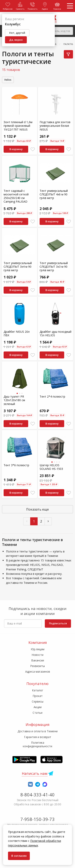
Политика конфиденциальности (37, 744)
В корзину (16, 149)
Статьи (37, 713)
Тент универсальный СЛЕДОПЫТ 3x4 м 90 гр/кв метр (18, 267)
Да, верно (16, 40)
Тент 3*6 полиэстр (16, 465)
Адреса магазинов (38, 672)
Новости (37, 655)
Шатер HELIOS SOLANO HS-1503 (51, 467)
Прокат (38, 696)
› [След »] (48, 521)
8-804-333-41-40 (37, 795)
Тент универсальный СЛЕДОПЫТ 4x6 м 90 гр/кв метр (54, 194)
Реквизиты (37, 666)
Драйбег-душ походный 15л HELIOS (55, 333)
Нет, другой (17, 33)
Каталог (38, 690)
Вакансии (38, 660)
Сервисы (38, 701)
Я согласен (19, 856)
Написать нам (35, 773)
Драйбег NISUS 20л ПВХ (17, 333)
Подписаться (58, 623)
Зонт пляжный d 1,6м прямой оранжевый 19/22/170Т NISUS (18, 126)
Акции (38, 707)
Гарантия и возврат (38, 737)
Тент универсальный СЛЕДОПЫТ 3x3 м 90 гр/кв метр (54, 267)
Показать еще (37, 509)
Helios (8, 80)
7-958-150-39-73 (37, 819)
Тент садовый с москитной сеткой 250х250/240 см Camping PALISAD (16, 196)
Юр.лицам (38, 649)
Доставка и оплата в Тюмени (38, 731)
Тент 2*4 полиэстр (52, 396)
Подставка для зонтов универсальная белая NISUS (55, 126)
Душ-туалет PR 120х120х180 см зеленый (14, 400)
